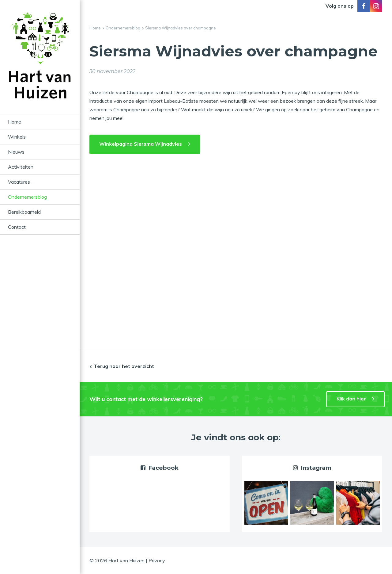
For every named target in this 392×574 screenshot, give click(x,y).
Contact (17, 227)
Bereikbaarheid (24, 212)
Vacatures (19, 182)
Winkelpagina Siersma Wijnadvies (141, 144)
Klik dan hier (351, 399)
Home (15, 122)
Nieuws (16, 152)
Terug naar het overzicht (124, 366)
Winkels (17, 137)
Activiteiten (21, 167)
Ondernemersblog (27, 197)
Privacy (157, 561)
